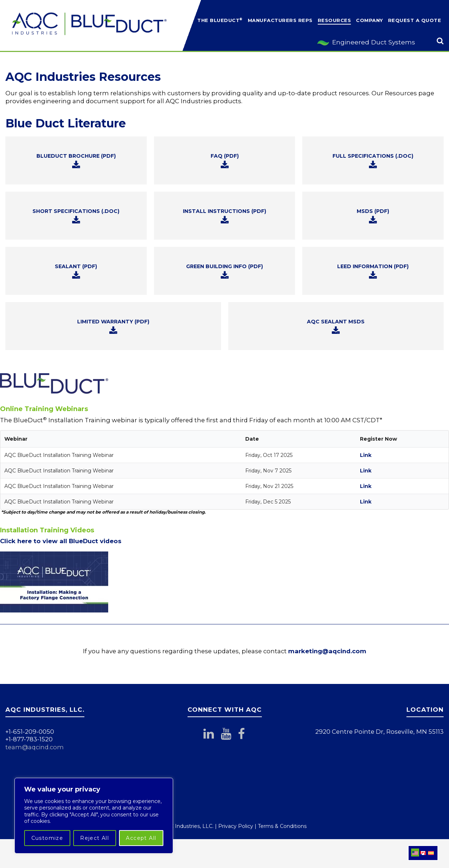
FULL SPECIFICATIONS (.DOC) (373, 161)
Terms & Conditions (282, 826)
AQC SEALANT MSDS (336, 327)
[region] (94, 816)
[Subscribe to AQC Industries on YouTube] (229, 736)
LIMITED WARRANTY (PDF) (113, 327)
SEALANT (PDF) (76, 271)
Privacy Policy (236, 826)
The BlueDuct (220, 20)
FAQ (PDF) (225, 161)
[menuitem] (415, 853)
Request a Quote (415, 20)
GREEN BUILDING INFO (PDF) (224, 271)
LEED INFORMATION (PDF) (373, 271)
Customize (47, 838)
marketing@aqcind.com (327, 651)
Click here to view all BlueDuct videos (61, 541)
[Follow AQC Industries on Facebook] (247, 736)
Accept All (141, 838)
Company (369, 20)
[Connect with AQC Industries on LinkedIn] (212, 736)
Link (366, 455)
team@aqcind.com (35, 747)
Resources (334, 20)
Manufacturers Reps (280, 20)
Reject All (94, 838)
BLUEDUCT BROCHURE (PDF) (76, 161)
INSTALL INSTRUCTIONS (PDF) (224, 216)
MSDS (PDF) (373, 216)
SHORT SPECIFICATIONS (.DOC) (76, 216)
